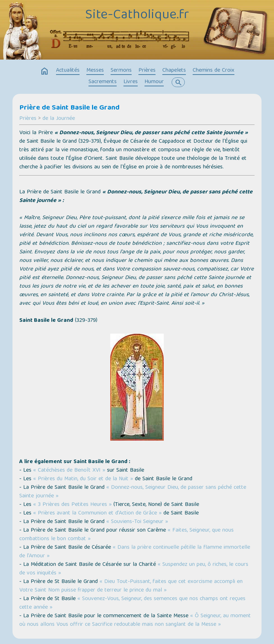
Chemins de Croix (214, 71)
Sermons (121, 71)
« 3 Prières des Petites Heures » (72, 505)
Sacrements (103, 82)
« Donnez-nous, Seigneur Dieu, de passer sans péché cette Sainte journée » (133, 492)
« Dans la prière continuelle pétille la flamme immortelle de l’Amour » (135, 552)
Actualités (68, 71)
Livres (131, 82)
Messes (95, 71)
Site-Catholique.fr (137, 15)
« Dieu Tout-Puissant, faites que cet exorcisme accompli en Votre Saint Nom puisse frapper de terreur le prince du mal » (131, 586)
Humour (154, 82)
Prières (147, 71)
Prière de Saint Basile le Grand (69, 108)
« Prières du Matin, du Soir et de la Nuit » (83, 479)
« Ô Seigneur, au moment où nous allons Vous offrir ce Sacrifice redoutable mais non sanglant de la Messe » (135, 620)
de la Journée (59, 119)
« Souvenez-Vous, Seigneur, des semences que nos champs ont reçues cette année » (132, 603)
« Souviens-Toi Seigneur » (137, 522)
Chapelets (174, 71)
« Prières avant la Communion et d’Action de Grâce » (97, 513)
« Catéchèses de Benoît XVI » (69, 471)
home (45, 71)
